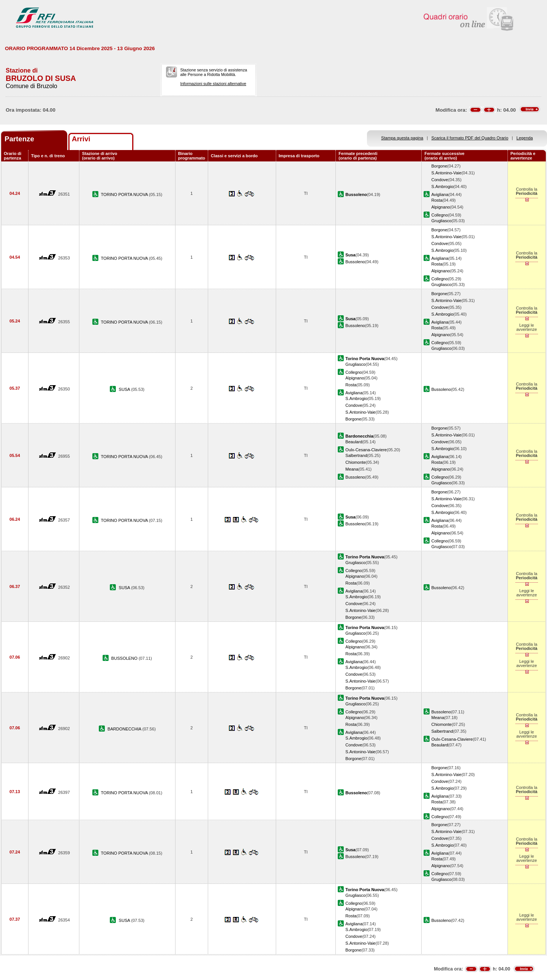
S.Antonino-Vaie (446, 173)
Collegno (439, 215)
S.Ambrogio (442, 187)
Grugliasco (441, 221)
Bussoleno (355, 262)
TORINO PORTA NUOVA (125, 194)
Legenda (525, 138)
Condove (439, 180)
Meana (352, 469)
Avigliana (440, 194)
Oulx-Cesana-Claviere (366, 450)
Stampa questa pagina (402, 138)
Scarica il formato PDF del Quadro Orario (470, 138)
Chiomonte (356, 462)
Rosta (437, 200)
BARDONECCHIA (125, 729)
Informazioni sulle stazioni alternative (213, 84)
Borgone (439, 166)
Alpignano (440, 207)
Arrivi (81, 139)
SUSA (125, 389)
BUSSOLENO (125, 658)
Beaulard (354, 442)
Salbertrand (356, 455)
